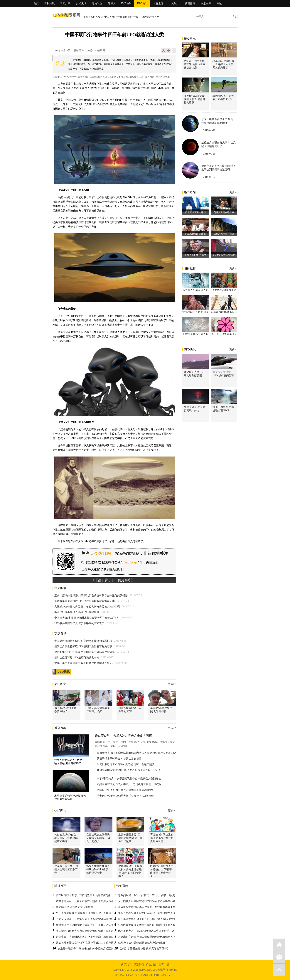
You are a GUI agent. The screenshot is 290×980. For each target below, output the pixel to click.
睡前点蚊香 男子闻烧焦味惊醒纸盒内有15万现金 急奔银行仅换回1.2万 (137, 753)
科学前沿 (126, 3)
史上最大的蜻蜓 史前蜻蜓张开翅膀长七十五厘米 (84, 913)
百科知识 (49, 3)
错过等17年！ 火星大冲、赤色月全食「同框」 (125, 736)
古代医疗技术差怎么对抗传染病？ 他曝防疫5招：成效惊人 (89, 895)
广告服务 (151, 965)
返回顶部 (279, 970)
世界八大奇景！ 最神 (224, 234)
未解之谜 (158, 3)
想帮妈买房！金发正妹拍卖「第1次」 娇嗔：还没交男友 (150, 895)
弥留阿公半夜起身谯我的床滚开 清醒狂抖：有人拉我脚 (149, 925)
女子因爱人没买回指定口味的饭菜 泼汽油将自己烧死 (148, 901)
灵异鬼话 (81, 3)
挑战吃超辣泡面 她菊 (195, 234)
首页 (36, 3)
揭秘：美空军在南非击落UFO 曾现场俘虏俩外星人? (84, 663)
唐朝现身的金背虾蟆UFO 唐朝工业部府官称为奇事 (83, 646)
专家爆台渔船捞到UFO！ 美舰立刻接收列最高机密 (83, 641)
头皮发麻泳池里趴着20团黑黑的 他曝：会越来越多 (126, 764)
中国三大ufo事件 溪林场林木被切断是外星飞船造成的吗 (86, 618)
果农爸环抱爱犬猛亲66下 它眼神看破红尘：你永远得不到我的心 (93, 943)
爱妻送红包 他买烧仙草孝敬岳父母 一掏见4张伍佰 (125, 796)
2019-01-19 (209, 130)
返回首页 (279, 945)
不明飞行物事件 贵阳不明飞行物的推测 (77, 612)
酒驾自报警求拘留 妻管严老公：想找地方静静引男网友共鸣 (152, 907)
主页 (86, 17)
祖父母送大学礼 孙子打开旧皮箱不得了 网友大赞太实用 (150, 919)
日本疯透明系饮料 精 (195, 212)
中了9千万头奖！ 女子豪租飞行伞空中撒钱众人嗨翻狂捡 (129, 779)
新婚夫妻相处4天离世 (195, 255)
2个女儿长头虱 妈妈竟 (224, 255)
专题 (219, 3)
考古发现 (97, 3)
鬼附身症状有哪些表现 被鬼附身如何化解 (142, 943)
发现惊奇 (190, 3)
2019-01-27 (209, 177)
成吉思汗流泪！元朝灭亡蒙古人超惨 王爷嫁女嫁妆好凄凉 (89, 901)
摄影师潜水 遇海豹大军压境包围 (75, 907)
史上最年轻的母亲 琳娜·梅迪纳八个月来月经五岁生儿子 (89, 949)
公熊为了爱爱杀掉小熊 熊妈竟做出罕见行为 (145, 949)
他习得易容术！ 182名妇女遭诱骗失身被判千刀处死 (147, 931)
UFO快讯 (142, 3)
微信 (279, 957)
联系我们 (139, 965)
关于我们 (126, 965)
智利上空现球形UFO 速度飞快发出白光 (77, 658)
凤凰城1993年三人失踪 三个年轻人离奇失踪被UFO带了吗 (87, 607)
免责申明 (164, 965)
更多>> (172, 684)
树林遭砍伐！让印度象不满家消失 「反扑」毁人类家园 (87, 925)
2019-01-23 (209, 154)
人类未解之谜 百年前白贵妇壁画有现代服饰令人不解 (148, 937)
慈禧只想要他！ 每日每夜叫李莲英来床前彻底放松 (126, 790)
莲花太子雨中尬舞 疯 (224, 212)
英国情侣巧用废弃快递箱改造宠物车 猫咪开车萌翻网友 (87, 931)
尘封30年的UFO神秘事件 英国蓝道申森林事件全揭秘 (85, 652)
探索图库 (206, 3)
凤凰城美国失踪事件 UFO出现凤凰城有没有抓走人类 (85, 601)
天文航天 (174, 3)
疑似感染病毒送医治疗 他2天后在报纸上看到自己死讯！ (129, 770)
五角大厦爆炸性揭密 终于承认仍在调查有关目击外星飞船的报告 (91, 596)
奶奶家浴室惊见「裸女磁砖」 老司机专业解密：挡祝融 (129, 784)
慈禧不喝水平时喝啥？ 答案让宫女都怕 (119, 759)
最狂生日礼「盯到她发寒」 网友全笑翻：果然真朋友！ (87, 937)
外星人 (112, 3)
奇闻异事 (65, 3)
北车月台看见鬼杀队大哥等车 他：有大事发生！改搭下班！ (152, 913)
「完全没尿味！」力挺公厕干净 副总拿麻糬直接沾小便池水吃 (91, 919)
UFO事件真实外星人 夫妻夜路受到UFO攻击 (79, 623)
